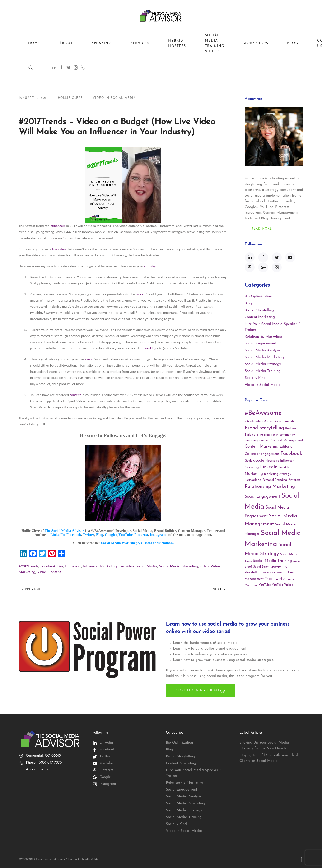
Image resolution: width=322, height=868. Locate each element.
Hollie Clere (70, 98)
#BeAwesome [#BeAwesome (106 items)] (263, 413)
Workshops (256, 43)
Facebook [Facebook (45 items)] (291, 454)
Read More (262, 229)
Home (34, 43)
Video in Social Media (114, 98)
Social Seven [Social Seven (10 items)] (261, 567)
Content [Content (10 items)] (264, 441)
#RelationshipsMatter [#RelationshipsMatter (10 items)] (258, 421)
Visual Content (49, 572)
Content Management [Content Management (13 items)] (287, 441)
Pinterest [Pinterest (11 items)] (294, 480)
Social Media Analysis (262, 351)
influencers (58, 226)
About (66, 43)
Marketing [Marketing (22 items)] (254, 474)
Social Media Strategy (263, 364)
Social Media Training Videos (215, 43)
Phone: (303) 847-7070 (44, 763)
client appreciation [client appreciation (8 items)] (268, 435)
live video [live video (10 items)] (285, 467)
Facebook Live (52, 567)
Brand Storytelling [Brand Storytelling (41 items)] (264, 428)
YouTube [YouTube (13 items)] (265, 585)
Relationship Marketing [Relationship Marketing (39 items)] (270, 487)
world (140, 294)
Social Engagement (260, 344)
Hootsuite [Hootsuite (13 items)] (272, 461)
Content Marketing (260, 317)
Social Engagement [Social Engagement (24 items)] (262, 497)
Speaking (102, 43)
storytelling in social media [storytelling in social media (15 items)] (266, 573)
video (204, 567)
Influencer (73, 567)
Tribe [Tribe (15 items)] (269, 579)
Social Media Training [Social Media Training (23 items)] (272, 561)
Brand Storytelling (259, 310)
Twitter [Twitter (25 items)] (280, 579)
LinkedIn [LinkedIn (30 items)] (269, 467)
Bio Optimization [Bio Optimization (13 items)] (285, 421)
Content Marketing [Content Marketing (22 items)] (261, 446)
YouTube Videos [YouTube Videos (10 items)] (282, 585)
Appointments (37, 770)
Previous (32, 590)
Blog (293, 43)
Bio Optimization (258, 297)
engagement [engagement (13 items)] (270, 454)
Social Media (146, 567)
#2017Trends (29, 567)
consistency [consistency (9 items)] (251, 441)
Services (140, 43)
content (75, 395)
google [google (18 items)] (259, 461)
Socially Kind (255, 378)
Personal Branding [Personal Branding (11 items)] (275, 480)
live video (59, 249)
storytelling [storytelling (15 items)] (279, 567)
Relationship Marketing (263, 337)
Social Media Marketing (179, 567)
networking (148, 348)
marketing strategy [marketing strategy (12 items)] (278, 474)
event (89, 359)
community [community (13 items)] (287, 435)
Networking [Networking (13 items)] (253, 480)
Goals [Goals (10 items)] (248, 461)
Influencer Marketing (100, 567)
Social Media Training (263, 371)
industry (150, 266)
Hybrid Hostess (177, 43)
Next (219, 590)
